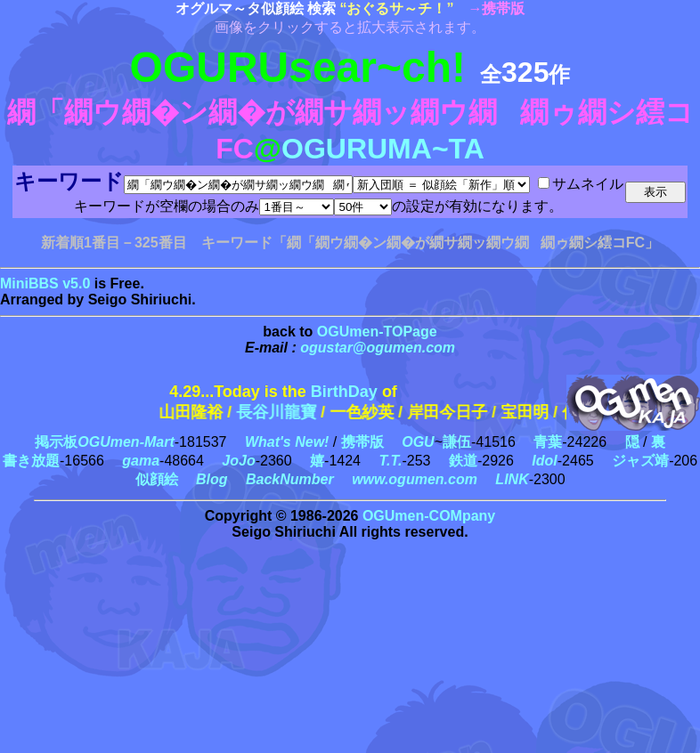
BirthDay (344, 392)
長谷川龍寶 (293, 412)
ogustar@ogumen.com (378, 348)
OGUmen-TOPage (377, 332)
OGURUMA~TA (383, 149)
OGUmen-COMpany (429, 516)
